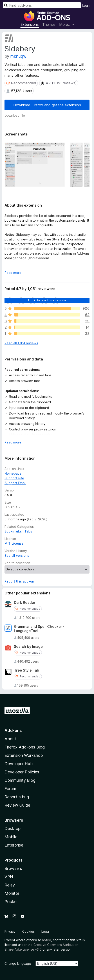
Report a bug (17, 797)
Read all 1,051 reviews (21, 343)
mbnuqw (18, 56)
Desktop (12, 828)
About (10, 739)
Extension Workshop (24, 755)
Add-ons (13, 730)
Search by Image (28, 647)
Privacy (10, 931)
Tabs (28, 531)
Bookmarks (13, 531)
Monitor (12, 893)
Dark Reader (25, 603)
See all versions (17, 555)
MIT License (14, 543)
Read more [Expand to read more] (13, 273)
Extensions (30, 24)
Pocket (11, 902)
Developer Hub (19, 764)
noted (47, 940)
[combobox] (42, 5)
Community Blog (20, 780)
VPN (9, 877)
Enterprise (14, 845)
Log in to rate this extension (47, 300)
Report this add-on (19, 581)
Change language (18, 964)
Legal (45, 931)
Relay (10, 885)
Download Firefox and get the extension (47, 105)
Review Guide (17, 805)
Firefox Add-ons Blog (25, 747)
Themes (49, 24)
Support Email (15, 483)
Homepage (13, 473)
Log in (87, 5)
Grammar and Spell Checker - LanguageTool (39, 629)
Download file (15, 115)
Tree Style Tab (27, 670)
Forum (10, 789)
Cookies (28, 931)
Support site (14, 478)
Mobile (11, 837)
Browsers (13, 868)
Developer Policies (22, 772)
